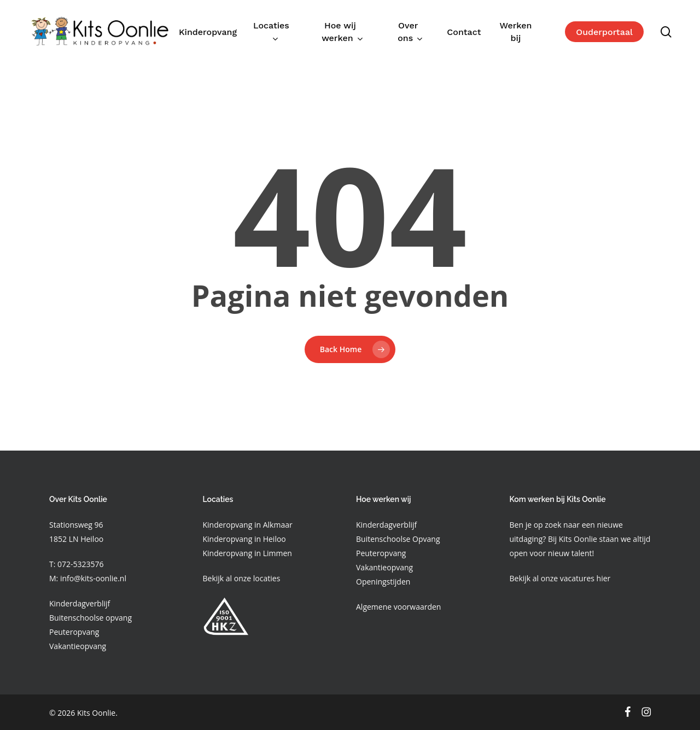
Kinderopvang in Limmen (247, 553)
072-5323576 (79, 564)
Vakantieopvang (78, 646)
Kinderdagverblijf (80, 603)
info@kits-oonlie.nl (93, 578)
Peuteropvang (74, 632)
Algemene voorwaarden (398, 607)
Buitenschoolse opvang (91, 618)
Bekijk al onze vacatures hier (560, 578)
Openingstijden (383, 582)
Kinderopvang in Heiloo (244, 539)
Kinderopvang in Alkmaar (248, 525)
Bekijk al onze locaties (242, 578)
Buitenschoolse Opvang (398, 539)
